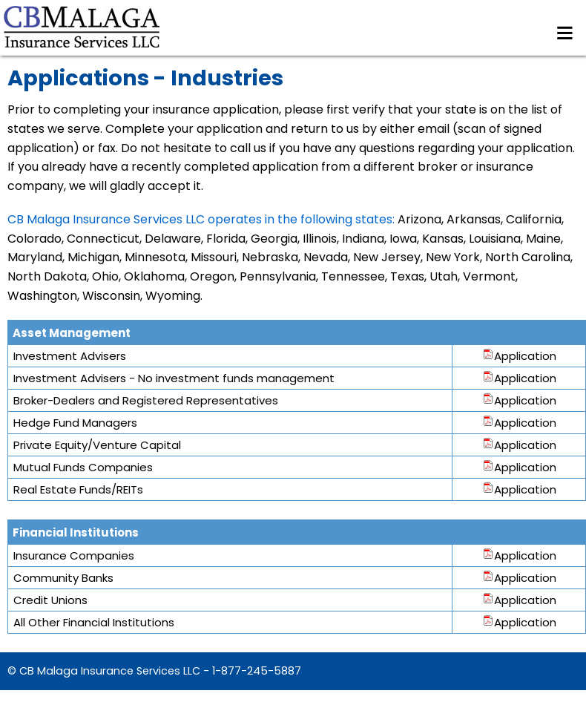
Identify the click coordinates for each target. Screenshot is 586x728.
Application (519, 356)
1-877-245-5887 (257, 671)
